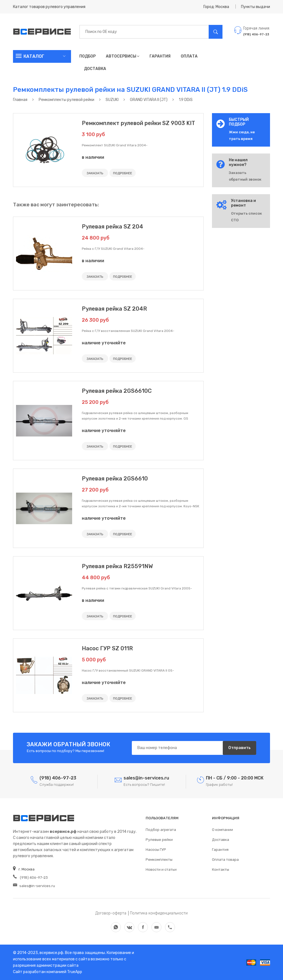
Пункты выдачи (256, 7)
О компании (222, 830)
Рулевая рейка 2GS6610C (117, 391)
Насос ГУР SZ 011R (107, 648)
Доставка (95, 69)
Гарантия (160, 56)
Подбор (87, 56)
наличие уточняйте (104, 343)
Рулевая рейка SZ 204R (114, 309)
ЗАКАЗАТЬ (95, 173)
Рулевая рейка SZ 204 (112, 227)
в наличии (93, 157)
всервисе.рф (51, 953)
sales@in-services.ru (34, 886)
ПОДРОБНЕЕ (123, 173)
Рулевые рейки (159, 840)
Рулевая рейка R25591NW (117, 566)
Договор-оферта (111, 913)
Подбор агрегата (161, 830)
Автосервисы (123, 56)
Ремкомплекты (159, 860)
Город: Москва (216, 7)
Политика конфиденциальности (159, 913)
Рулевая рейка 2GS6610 (115, 479)
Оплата (189, 56)
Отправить (239, 748)
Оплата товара (225, 860)
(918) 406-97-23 (30, 878)
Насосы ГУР (156, 850)
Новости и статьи (161, 869)
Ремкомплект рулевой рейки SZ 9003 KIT (138, 123)
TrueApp (75, 972)
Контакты (221, 869)
